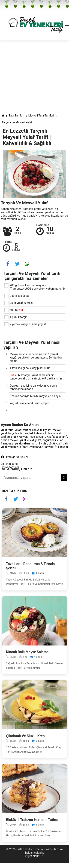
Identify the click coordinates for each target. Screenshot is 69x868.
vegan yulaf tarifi (19, 447)
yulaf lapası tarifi (57, 437)
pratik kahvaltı (20, 437)
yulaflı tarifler (23, 430)
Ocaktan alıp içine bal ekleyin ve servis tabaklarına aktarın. (34, 387)
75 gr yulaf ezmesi (21, 303)
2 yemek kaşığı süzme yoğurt (28, 324)
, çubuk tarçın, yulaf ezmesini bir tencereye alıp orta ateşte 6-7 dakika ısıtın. (36, 377)
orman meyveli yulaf (13, 440)
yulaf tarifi (7, 430)
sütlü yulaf (55, 444)
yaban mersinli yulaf (35, 444)
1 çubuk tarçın (19, 317)
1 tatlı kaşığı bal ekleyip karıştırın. (30, 368)
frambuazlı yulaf (11, 444)
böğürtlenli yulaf (53, 440)
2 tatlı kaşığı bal (19, 296)
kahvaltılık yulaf (42, 430)
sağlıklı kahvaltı (34, 433)
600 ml (16, 310)
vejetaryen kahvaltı (42, 447)
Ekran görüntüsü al (14, 457)
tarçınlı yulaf (16, 433)
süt (21, 310)
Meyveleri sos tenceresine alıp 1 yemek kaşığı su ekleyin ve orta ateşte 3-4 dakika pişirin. (36, 358)
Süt (12, 375)
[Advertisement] (33, 75)
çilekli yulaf (34, 440)
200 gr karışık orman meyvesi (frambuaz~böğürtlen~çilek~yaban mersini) (37, 287)
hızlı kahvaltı (37, 437)
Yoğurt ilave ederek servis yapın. (30, 403)
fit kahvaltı (61, 447)
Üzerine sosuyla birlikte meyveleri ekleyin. (36, 396)
